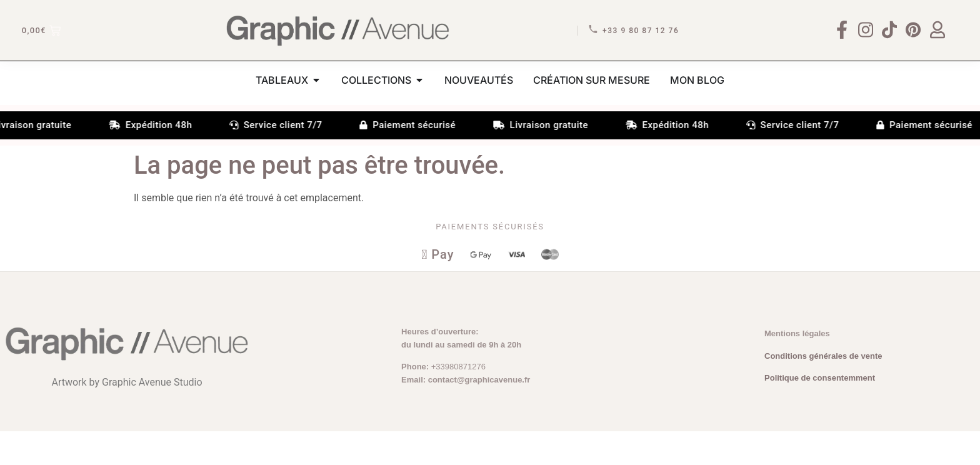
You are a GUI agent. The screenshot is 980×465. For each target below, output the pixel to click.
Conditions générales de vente (823, 390)
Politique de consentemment (820, 412)
